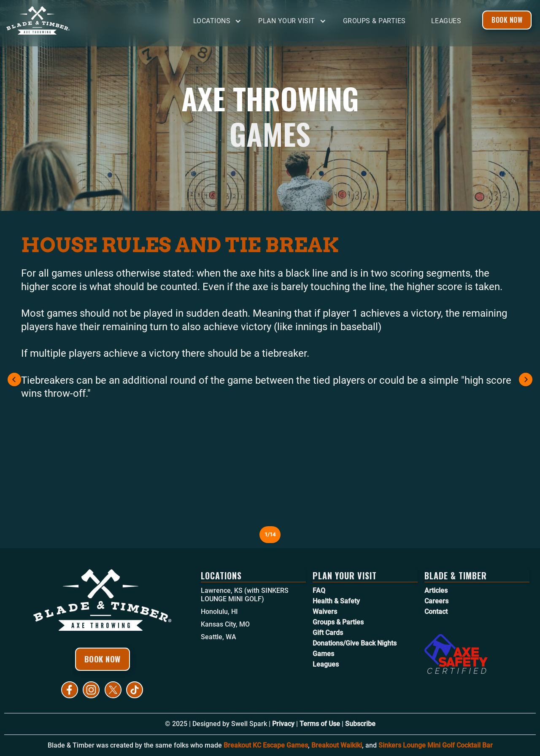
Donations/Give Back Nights (355, 643)
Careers (436, 601)
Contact (436, 612)
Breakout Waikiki (337, 745)
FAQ (319, 591)
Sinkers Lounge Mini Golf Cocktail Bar (436, 745)
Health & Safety (336, 601)
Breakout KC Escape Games (266, 745)
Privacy (283, 724)
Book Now (507, 20)
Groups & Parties (374, 21)
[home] (70, 20)
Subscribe (360, 724)
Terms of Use (320, 724)
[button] (220, 21)
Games (323, 654)
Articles (436, 591)
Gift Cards (328, 633)
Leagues (446, 21)
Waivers (325, 612)
